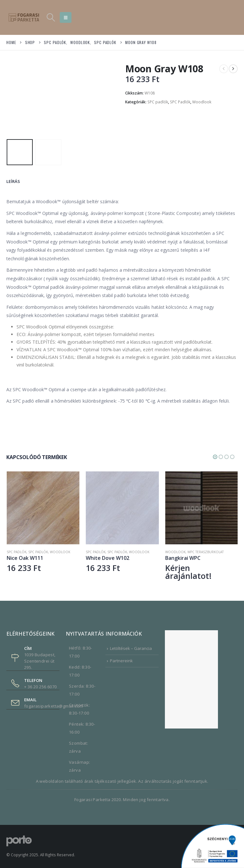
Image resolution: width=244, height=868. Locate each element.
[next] (233, 69)
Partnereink (121, 661)
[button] (51, 17)
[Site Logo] (24, 17)
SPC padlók (158, 102)
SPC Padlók (180, 102)
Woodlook (202, 102)
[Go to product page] (43, 508)
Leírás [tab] (13, 181)
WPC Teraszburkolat (206, 552)
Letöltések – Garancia (131, 648)
